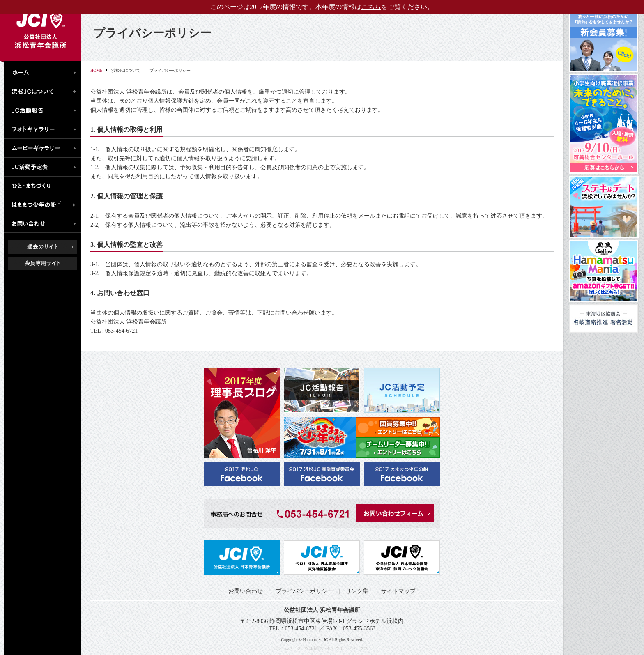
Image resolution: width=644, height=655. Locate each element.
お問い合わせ (45, 224)
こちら (371, 7)
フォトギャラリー (45, 129)
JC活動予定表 (45, 167)
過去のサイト (43, 247)
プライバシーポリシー (304, 591)
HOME (96, 70)
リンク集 (357, 591)
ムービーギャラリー (45, 148)
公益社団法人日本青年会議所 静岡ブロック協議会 (402, 557)
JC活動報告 (45, 110)
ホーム (45, 71)
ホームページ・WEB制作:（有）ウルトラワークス (322, 648)
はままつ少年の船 (45, 205)
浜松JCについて (45, 92)
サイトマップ (398, 591)
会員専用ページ (49, 264)
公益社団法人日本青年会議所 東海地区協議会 (322, 557)
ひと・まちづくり (45, 186)
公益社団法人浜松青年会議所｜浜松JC (40, 30)
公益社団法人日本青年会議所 (242, 557)
